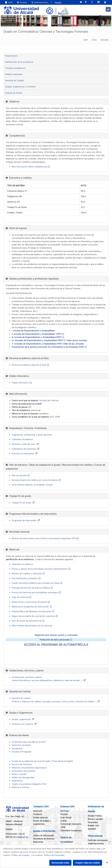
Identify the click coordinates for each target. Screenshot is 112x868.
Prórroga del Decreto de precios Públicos (31, 588)
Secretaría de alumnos (44, 839)
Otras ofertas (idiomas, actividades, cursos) (32, 485)
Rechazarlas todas (60, 863)
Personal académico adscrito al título (29, 365)
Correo (64, 821)
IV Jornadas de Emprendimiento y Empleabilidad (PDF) (37, 340)
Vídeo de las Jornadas (77, 340)
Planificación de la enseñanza (19, 62)
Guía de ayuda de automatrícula (27, 621)
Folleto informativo (20, 383)
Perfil (9, 2)
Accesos (22, 2)
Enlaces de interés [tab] (14, 93)
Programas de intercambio (24, 520)
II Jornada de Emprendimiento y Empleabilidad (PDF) (37, 334)
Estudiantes (17, 748)
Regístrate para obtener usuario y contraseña (56, 635)
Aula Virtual (66, 817)
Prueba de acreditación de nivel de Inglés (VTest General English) (42, 761)
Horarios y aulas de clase (23, 444)
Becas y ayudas (19, 774)
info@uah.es (22, 837)
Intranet (64, 814)
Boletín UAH (93, 826)
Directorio (38, 811)
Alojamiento (17, 781)
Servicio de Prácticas (22, 764)
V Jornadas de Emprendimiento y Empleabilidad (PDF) (37, 344)
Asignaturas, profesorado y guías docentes (32, 435)
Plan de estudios (19, 475)
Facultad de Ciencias (49, 400)
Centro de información (44, 835)
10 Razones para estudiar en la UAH (29, 742)
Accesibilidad (67, 842)
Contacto (37, 814)
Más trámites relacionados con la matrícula (32, 625)
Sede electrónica (40, 2)
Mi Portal (65, 811)
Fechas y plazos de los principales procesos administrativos (40, 569)
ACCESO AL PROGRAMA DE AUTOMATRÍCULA (56, 645)
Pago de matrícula (20, 597)
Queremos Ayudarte (21, 745)
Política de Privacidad (54, 855)
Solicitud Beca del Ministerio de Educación (32, 611)
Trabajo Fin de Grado (21, 503)
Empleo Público (95, 816)
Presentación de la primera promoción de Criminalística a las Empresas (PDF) (48, 347)
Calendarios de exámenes (24, 449)
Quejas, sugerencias (21, 719)
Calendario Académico (22, 439)
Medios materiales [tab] (14, 74)
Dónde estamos (40, 817)
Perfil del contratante (98, 840)
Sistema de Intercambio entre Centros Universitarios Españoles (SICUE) (45, 538)
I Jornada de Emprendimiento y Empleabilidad (33, 331)
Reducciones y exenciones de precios (29, 602)
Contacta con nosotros (22, 724)
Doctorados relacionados (23, 771)
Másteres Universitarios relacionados (29, 768)
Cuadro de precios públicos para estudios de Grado (36, 583)
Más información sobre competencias (29, 167)
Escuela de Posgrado (22, 752)
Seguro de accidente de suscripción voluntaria (33, 616)
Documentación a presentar (25, 578)
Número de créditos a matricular (27, 573)
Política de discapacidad (23, 777)
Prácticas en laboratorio (23, 453)
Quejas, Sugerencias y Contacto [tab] (20, 87)
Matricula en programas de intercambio (30, 607)
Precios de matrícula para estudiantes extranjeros (35, 592)
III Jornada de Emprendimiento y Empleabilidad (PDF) (37, 337)
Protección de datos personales (55, 640)
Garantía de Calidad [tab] (14, 80)
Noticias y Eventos (20, 787)
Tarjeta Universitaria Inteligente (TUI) (29, 784)
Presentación (11, 56)
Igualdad (92, 829)
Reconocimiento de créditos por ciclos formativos (35, 480)
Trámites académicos (15, 68)
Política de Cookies (20, 855)
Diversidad (93, 822)
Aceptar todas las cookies (87, 863)
